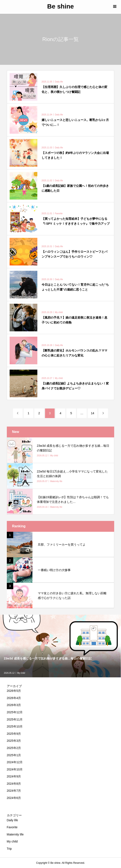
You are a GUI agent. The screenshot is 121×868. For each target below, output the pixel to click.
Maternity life (15, 834)
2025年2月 (14, 748)
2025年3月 (14, 741)
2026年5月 (14, 691)
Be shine (60, 6)
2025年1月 (14, 755)
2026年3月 (14, 705)
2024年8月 (14, 784)
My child (12, 841)
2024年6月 (14, 798)
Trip (9, 849)
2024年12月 (15, 762)
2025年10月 (15, 726)
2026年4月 (14, 698)
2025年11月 (15, 719)
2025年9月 (14, 734)
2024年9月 (14, 776)
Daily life (12, 820)
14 (93, 413)
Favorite (12, 827)
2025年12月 (15, 712)
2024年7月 (14, 791)
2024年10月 (15, 769)
